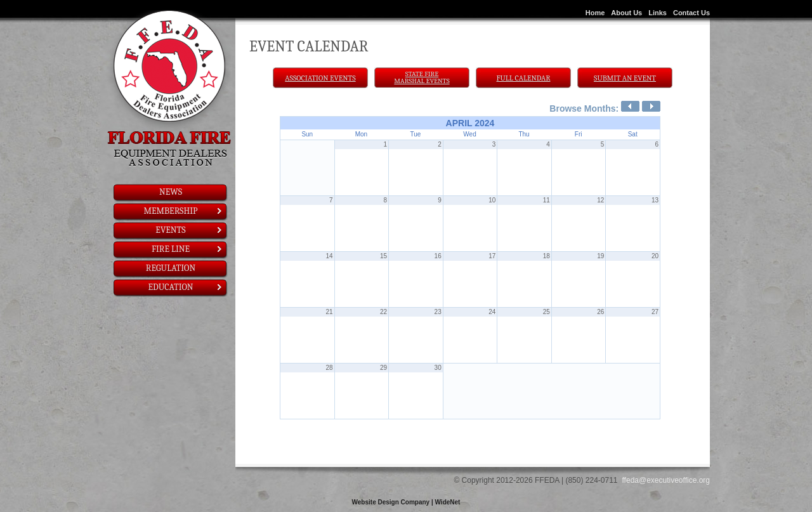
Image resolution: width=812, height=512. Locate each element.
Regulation (171, 268)
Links (658, 13)
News (171, 192)
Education (186, 287)
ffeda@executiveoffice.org (666, 480)
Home (595, 13)
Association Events (320, 78)
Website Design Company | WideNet (406, 502)
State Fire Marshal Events (422, 77)
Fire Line (187, 249)
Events (189, 230)
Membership (184, 211)
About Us (626, 13)
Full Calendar (524, 78)
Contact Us (691, 13)
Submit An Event (625, 78)
